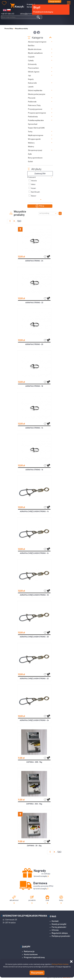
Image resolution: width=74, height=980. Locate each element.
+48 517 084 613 (8, 14)
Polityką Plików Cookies (60, 964)
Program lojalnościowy (34, 957)
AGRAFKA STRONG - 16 (34, 470)
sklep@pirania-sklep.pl (31, 14)
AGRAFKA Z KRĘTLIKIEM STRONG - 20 (34, 637)
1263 (19, 221)
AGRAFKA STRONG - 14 (34, 428)
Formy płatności (59, 927)
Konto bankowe (31, 954)
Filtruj (40, 206)
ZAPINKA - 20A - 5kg (34, 804)
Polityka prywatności (61, 936)
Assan (33, 188)
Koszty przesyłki (59, 924)
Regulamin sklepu (60, 933)
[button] (69, 3)
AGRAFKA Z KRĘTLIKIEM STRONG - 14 (34, 512)
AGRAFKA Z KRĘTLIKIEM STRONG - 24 (34, 720)
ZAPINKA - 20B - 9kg (34, 762)
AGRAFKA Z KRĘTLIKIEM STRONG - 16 (34, 553)
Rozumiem (37, 973)
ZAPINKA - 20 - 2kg (34, 846)
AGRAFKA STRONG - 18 (34, 386)
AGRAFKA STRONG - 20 (34, 344)
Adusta (34, 181)
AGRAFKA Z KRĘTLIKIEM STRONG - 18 (34, 595)
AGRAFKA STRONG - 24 (34, 261)
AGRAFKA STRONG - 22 (34, 303)
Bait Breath (35, 192)
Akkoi (33, 184)
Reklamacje (29, 951)
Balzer (34, 196)
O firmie (55, 930)
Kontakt (55, 921)
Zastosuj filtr (40, 174)
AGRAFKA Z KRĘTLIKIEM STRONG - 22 (34, 679)
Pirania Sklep (9, 29)
